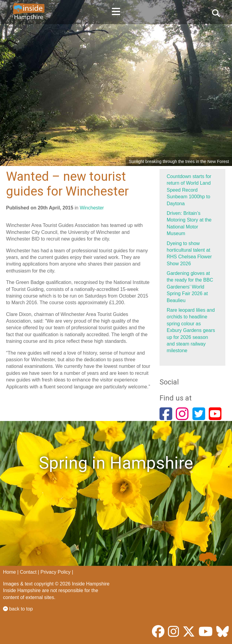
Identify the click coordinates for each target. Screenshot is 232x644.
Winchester (92, 208)
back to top (18, 609)
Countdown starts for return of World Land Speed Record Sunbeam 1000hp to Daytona (189, 190)
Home (10, 572)
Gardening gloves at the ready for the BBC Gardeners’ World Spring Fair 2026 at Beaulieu (190, 287)
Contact (28, 572)
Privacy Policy (56, 572)
